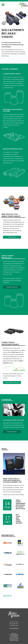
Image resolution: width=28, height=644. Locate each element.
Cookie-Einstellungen (14, 628)
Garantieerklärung (14, 637)
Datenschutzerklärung (14, 638)
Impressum (14, 633)
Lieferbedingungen (14, 636)
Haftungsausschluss (14, 639)
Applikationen (12, 237)
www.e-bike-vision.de (12, 382)
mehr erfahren (12, 432)
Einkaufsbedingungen (14, 635)
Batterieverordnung (14, 640)
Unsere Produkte (12, 287)
